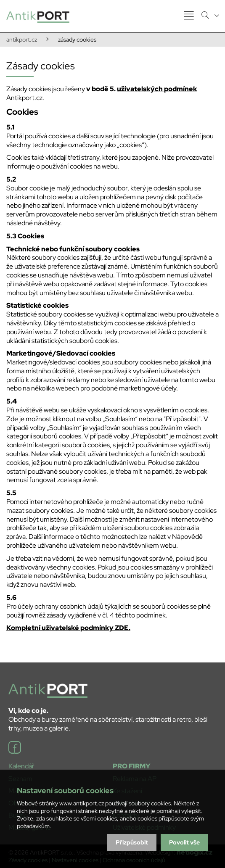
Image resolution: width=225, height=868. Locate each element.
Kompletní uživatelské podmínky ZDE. (68, 628)
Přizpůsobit (132, 842)
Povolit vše (184, 842)
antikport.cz (22, 40)
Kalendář (21, 766)
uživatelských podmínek (157, 89)
